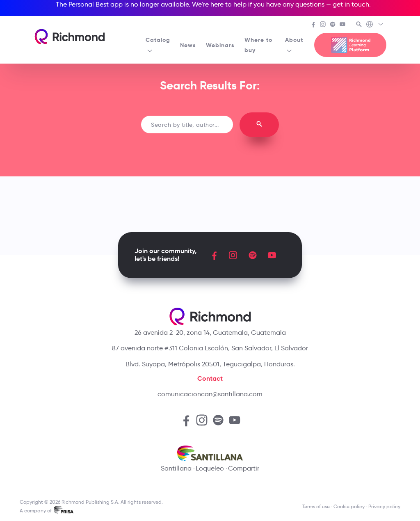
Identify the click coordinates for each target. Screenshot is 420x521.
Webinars (220, 45)
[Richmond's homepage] (70, 37)
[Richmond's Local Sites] (375, 25)
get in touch (351, 4)
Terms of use (316, 506)
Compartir (244, 468)
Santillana (176, 468)
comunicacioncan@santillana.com (210, 394)
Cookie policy (349, 506)
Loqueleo (210, 468)
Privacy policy (384, 506)
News (188, 45)
